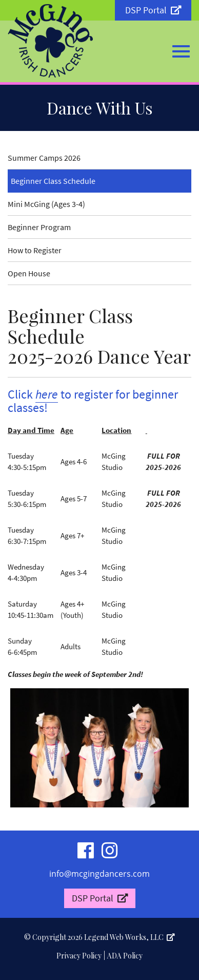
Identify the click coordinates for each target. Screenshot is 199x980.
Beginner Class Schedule (53, 181)
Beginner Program (39, 227)
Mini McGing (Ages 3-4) (46, 204)
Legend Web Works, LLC (130, 937)
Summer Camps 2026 (44, 158)
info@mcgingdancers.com (99, 874)
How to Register (35, 250)
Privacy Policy (79, 956)
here (47, 394)
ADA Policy (125, 956)
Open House (29, 273)
